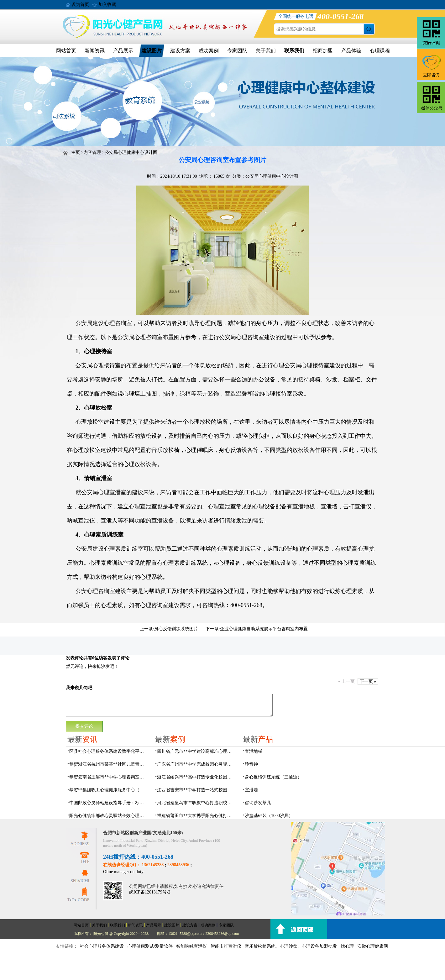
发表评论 (75, 658)
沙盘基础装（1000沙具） (269, 816)
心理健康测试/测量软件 (150, 946)
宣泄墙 (251, 790)
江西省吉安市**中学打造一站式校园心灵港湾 (196, 790)
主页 (76, 152)
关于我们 (266, 51)
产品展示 (123, 51)
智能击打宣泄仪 (226, 946)
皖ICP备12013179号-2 (150, 892)
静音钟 (251, 764)
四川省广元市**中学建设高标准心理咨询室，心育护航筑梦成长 (196, 751)
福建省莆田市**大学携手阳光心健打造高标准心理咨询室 (196, 816)
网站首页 (66, 51)
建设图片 (152, 51)
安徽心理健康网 (373, 946)
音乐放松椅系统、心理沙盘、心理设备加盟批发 (291, 946)
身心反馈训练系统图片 (176, 629)
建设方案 (180, 51)
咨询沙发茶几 (258, 803)
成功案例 (209, 51)
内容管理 (92, 152)
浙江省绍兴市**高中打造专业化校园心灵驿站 (196, 777)
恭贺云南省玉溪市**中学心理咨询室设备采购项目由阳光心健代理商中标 (108, 777)
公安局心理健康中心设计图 (131, 152)
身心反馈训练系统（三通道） (273, 777)
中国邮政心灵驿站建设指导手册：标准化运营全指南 (108, 803)
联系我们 (294, 51)
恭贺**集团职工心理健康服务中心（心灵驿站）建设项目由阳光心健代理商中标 (108, 790)
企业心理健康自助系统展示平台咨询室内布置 (264, 629)
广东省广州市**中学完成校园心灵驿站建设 (196, 764)
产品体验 (351, 51)
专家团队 (237, 51)
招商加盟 (323, 51)
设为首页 (80, 5)
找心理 (347, 946)
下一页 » (368, 681)
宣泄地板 (254, 751)
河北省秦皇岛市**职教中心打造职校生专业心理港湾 (196, 803)
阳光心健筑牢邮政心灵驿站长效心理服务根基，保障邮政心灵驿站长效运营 (108, 816)
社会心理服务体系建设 (102, 946)
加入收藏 (107, 5)
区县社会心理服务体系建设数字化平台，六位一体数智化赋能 (108, 751)
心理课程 (380, 51)
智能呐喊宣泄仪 (191, 946)
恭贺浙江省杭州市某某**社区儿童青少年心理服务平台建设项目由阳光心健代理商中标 (108, 764)
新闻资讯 (95, 51)
